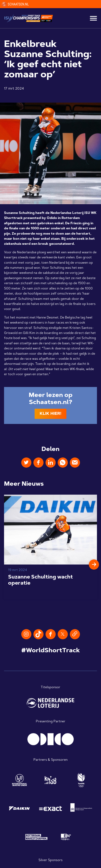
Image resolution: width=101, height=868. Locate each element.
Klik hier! (50, 414)
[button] (94, 565)
